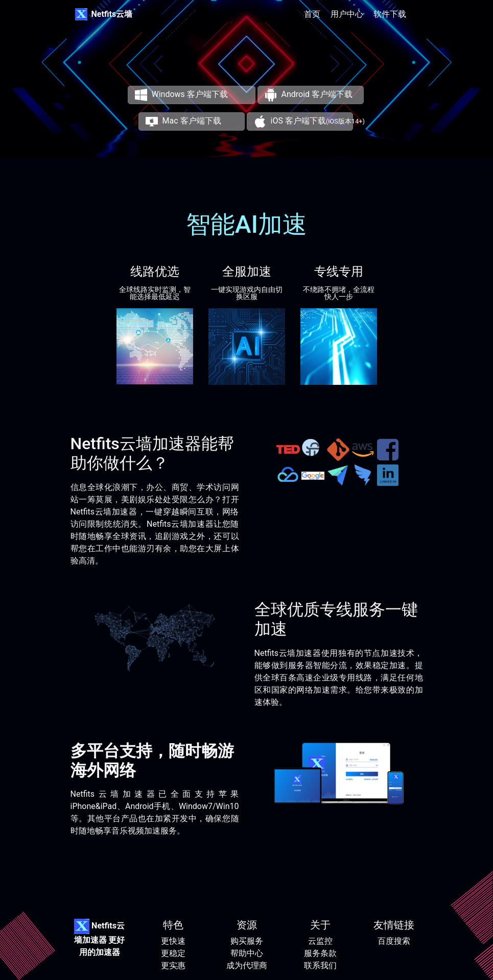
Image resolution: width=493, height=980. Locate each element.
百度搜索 (394, 941)
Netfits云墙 (112, 14)
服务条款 (320, 953)
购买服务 (247, 941)
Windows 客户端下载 (181, 94)
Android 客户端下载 (309, 94)
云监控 (320, 941)
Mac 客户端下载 (183, 121)
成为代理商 (247, 965)
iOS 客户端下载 (309, 121)
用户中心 (347, 14)
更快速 (173, 941)
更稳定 (173, 953)
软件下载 (390, 14)
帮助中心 (247, 953)
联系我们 (320, 965)
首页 (312, 14)
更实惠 (173, 965)
